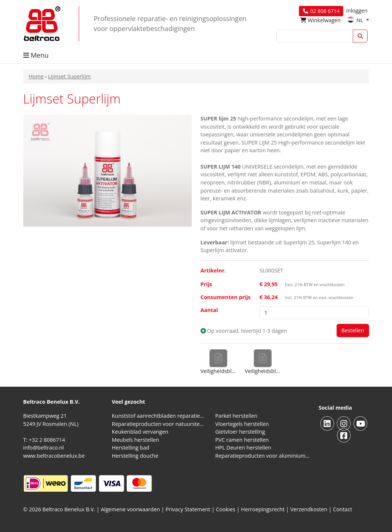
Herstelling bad (131, 448)
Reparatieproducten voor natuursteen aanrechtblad (159, 424)
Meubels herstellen (136, 440)
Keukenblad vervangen (140, 432)
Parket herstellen (236, 416)
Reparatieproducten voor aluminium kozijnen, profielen (263, 456)
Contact (342, 509)
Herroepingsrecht (263, 509)
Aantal (209, 310)
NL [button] (356, 20)
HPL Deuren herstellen (243, 448)
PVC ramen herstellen (242, 440)
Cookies (226, 509)
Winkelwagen (321, 20)
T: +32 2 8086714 (44, 440)
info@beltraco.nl (44, 448)
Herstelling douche (135, 456)
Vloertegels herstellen (242, 424)
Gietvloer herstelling (240, 432)
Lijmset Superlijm (69, 76)
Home (36, 76)
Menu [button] (36, 55)
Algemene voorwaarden (130, 509)
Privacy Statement (188, 509)
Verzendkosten (309, 509)
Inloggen (357, 11)
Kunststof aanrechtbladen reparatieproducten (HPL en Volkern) (159, 416)
